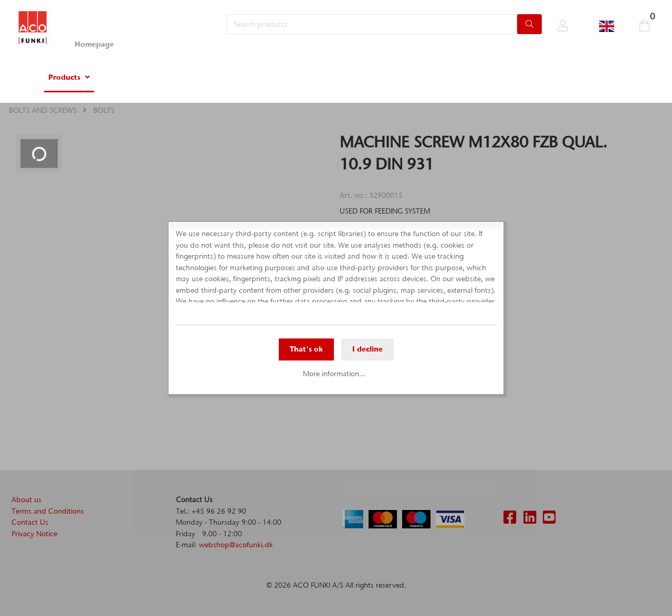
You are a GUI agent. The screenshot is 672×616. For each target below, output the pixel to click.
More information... (334, 374)
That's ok (306, 349)
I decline (367, 349)
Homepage (94, 44)
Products (64, 77)
